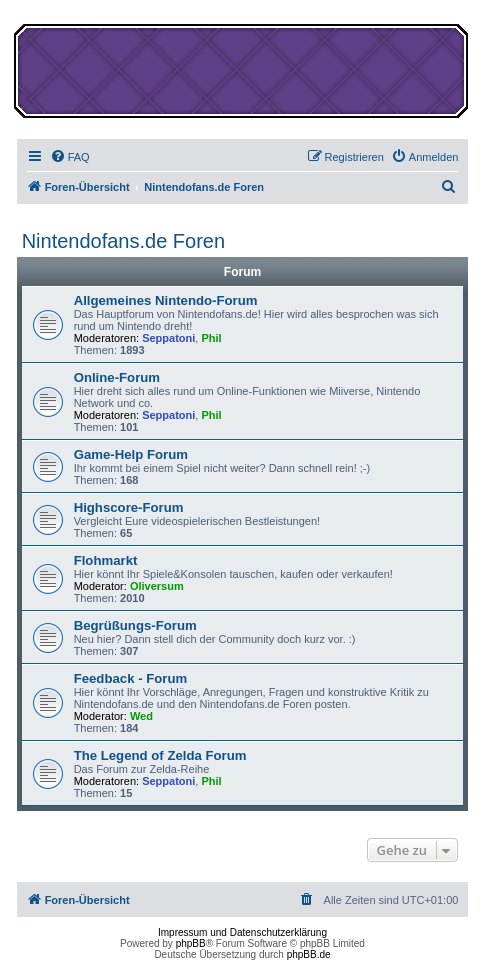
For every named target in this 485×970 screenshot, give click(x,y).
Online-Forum (117, 377)
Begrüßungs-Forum (135, 625)
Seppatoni (168, 338)
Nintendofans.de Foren (123, 241)
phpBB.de (309, 954)
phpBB (191, 943)
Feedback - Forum (131, 678)
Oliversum (157, 586)
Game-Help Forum (131, 454)
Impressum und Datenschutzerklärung (242, 932)
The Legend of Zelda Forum (160, 755)
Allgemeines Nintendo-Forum (166, 300)
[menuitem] (70, 157)
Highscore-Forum (129, 507)
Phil (211, 338)
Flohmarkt (106, 560)
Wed (141, 716)
